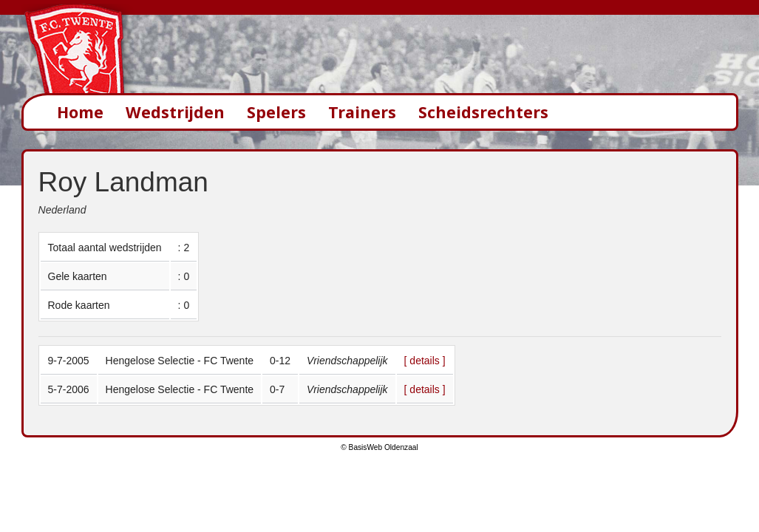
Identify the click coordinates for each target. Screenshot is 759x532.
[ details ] (425, 361)
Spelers (276, 112)
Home (80, 112)
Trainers (362, 112)
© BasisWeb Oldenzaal (379, 447)
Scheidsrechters (483, 112)
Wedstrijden (175, 112)
